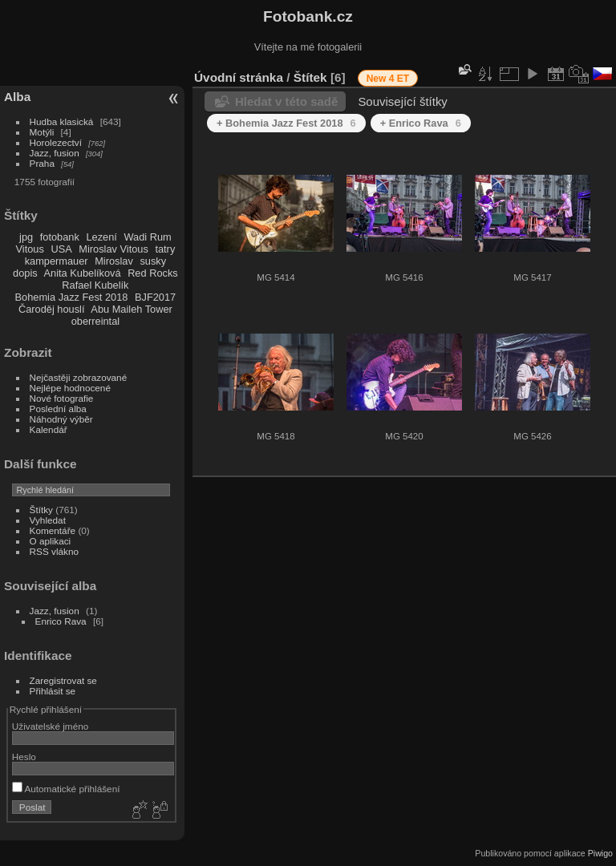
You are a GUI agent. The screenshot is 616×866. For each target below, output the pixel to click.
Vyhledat (48, 520)
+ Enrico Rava (421, 123)
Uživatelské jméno (50, 726)
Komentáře (53, 530)
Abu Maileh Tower (131, 309)
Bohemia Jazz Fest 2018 (72, 297)
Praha (42, 163)
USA (61, 249)
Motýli (42, 132)
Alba (17, 97)
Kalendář (49, 429)
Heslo (24, 757)
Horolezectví (56, 142)
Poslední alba (58, 409)
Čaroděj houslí (52, 309)
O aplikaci (51, 541)
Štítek (310, 77)
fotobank (60, 237)
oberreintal (95, 321)
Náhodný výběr (61, 419)
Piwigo (600, 853)
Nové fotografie (62, 398)
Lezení (101, 237)
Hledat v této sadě (286, 101)
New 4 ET (388, 79)
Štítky (41, 510)
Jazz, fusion (55, 153)
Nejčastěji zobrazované (79, 377)
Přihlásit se (53, 691)
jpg (26, 237)
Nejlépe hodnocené (70, 388)
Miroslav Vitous (113, 249)
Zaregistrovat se (63, 680)
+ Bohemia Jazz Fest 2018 (286, 123)
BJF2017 (155, 297)
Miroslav (114, 261)
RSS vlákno (54, 551)
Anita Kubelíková (83, 273)
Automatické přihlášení (66, 789)
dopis (25, 273)
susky (153, 261)
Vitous (30, 249)
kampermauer (57, 261)
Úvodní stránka (239, 77)
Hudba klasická (62, 121)
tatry (165, 249)
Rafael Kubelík (95, 285)
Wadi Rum (147, 237)
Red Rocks (153, 273)
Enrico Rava (61, 621)
